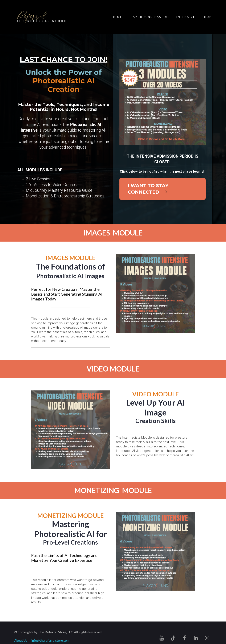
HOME (117, 17)
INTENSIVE (186, 17)
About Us (21, 640)
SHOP (207, 17)
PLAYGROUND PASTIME (149, 17)
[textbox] (155, 407)
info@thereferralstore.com (50, 640)
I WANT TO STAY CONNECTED (148, 189)
